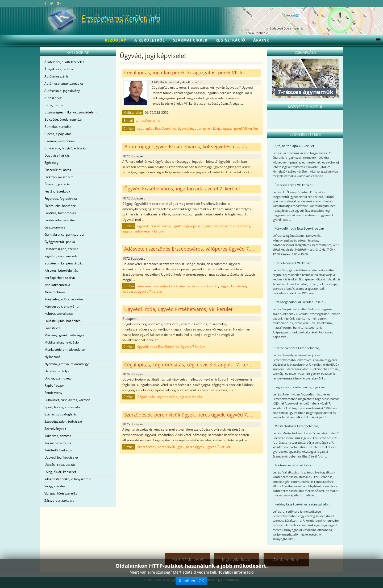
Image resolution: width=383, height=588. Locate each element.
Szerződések (147, 447)
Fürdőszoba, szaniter (60, 220)
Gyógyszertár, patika (60, 242)
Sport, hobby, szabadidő (62, 407)
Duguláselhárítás (57, 155)
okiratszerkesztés (205, 286)
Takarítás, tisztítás (58, 436)
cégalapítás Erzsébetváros (157, 128)
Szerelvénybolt (55, 429)
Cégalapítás (146, 397)
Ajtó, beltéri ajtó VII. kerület (294, 146)
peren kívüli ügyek (171, 447)
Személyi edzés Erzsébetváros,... (299, 348)
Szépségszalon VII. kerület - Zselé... (300, 302)
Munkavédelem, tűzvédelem (65, 350)
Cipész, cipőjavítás (58, 134)
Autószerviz (53, 98)
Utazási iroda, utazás (60, 465)
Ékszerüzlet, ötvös (58, 170)
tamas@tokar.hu (148, 121)
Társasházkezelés (58, 443)
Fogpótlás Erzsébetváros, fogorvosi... (302, 387)
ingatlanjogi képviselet (188, 226)
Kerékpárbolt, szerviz (60, 278)
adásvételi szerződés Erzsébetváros (164, 286)
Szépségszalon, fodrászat (63, 421)
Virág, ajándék (55, 486)
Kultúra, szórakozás (59, 314)
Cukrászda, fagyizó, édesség (65, 148)
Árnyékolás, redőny (59, 69)
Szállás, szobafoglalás (61, 414)
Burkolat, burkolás (58, 127)
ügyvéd (183, 128)
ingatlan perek (201, 128)
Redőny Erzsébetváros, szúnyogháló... (302, 504)
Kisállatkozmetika (57, 285)
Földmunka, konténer (60, 206)
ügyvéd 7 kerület (193, 347)
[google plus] (59, 3)
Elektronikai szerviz (59, 177)
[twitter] (51, 3)
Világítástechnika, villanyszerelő (68, 479)
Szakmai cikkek (190, 40)
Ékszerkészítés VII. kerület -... (296, 185)
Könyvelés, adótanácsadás (64, 299)
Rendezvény (53, 393)
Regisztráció (230, 40)
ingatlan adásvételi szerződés (228, 226)
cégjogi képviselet (233, 286)
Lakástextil (52, 328)
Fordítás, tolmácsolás (60, 213)
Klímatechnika (55, 292)
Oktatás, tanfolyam (58, 371)
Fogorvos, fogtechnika (61, 199)
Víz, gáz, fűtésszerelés (61, 493)
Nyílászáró (52, 357)
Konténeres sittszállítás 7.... (295, 465)
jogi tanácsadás (190, 397)
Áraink (261, 40)
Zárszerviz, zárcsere (59, 501)
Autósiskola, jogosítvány (62, 91)
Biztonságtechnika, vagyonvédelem (70, 112)
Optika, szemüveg (58, 378)
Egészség (51, 163)
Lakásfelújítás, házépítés (63, 321)
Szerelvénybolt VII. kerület (294, 263)
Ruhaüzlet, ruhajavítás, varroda (67, 400)
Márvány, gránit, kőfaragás (64, 335)
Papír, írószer (54, 385)
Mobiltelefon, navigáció (62, 342)
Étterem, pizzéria (57, 184)
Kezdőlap (116, 40)
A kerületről (150, 40)
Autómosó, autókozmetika (64, 83)
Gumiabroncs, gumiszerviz (64, 234)
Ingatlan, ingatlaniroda (61, 256)
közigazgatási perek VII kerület (236, 128)
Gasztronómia (55, 227)
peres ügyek (195, 447)
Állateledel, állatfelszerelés (64, 62)
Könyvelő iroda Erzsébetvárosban (299, 228)
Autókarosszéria (57, 76)
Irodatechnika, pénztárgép (64, 263)
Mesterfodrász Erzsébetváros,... (298, 426)
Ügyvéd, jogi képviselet (61, 457)
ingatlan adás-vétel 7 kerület (143, 231)
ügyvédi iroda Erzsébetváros (158, 347)
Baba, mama (54, 105)
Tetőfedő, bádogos (58, 450)
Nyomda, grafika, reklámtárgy (66, 364)
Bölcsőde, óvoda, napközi (63, 119)
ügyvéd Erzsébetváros (154, 226)
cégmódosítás (167, 397)
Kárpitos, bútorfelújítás (61, 270)
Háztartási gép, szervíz (61, 249)
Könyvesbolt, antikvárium (63, 306)
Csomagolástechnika (60, 141)
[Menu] (377, 40)
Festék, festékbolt (57, 191)
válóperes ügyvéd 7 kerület (142, 291)
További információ (236, 572)
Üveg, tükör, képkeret (60, 472)
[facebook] (45, 3)
